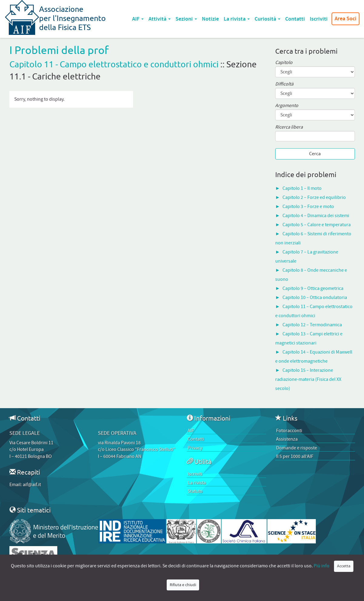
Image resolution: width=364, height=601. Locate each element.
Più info (322, 566)
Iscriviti (319, 19)
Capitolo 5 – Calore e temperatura (317, 225)
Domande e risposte (297, 448)
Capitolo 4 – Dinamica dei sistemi (316, 216)
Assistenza (287, 439)
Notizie (210, 19)
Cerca (315, 154)
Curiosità (267, 19)
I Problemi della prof (59, 50)
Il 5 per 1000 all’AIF (295, 456)
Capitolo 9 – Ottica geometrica (313, 288)
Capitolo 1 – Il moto (302, 188)
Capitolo (284, 63)
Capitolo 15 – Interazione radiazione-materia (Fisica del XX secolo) (308, 379)
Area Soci (346, 19)
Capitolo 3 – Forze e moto (308, 206)
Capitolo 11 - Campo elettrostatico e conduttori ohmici (114, 64)
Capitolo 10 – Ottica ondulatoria (315, 297)
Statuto (195, 491)
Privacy (195, 448)
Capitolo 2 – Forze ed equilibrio (314, 197)
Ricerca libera (289, 127)
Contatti (295, 19)
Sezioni (186, 19)
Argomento (287, 106)
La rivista (237, 19)
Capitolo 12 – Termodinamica (312, 325)
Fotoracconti (289, 431)
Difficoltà (284, 84)
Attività (160, 19)
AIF (138, 19)
